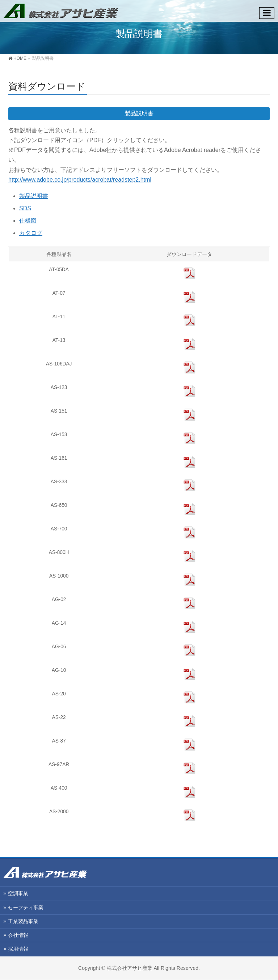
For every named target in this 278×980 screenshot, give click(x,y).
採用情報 (18, 949)
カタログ (31, 233)
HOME (20, 58)
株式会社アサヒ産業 (130, 968)
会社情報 (18, 935)
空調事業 (18, 894)
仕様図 (28, 221)
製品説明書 (34, 196)
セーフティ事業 (26, 908)
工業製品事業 (23, 922)
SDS (25, 208)
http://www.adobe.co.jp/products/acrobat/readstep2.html (80, 180)
